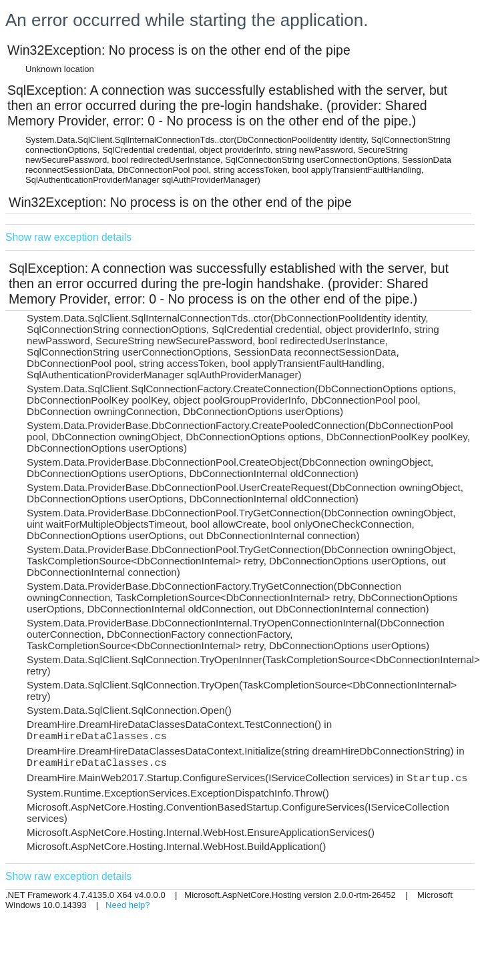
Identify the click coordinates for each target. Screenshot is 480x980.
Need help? (128, 905)
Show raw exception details (68, 237)
